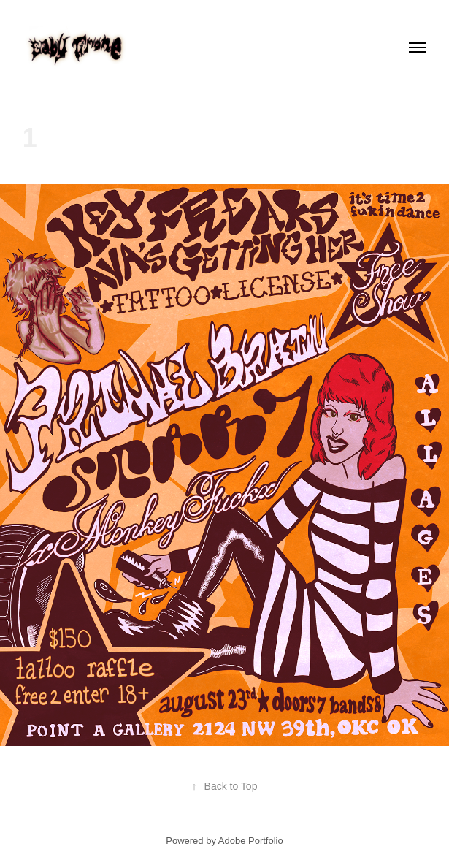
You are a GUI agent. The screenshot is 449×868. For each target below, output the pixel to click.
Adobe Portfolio (251, 841)
